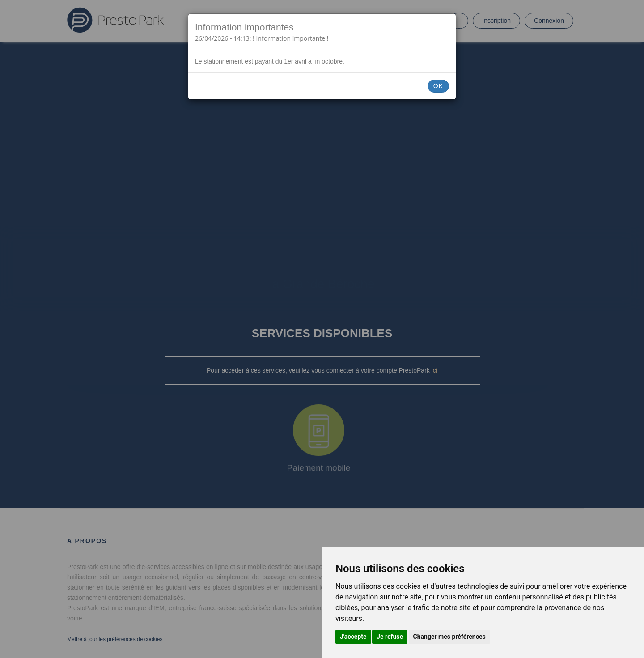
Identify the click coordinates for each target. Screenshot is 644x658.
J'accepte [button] (353, 637)
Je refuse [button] (390, 637)
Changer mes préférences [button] (449, 637)
